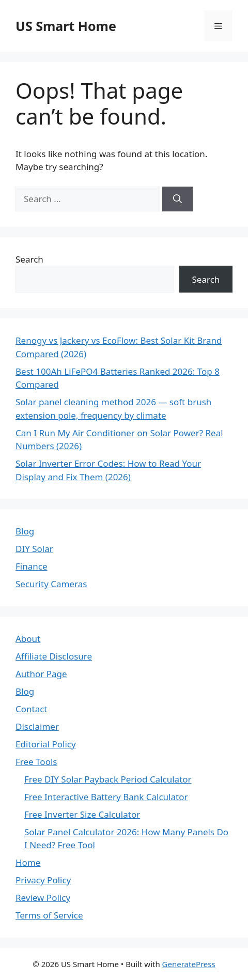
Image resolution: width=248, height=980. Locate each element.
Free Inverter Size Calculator (82, 814)
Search (29, 259)
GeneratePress (189, 964)
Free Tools (36, 762)
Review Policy (43, 898)
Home (28, 862)
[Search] (177, 199)
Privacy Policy (43, 880)
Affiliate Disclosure (54, 656)
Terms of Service (49, 915)
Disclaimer (37, 726)
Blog (25, 531)
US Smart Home (66, 26)
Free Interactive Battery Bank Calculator (106, 797)
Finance (32, 566)
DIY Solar (34, 549)
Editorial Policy (46, 744)
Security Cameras (51, 584)
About (28, 639)
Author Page (41, 674)
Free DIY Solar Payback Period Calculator (108, 779)
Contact (32, 709)
